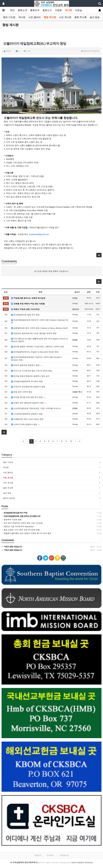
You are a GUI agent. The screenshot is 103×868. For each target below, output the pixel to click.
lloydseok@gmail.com (39, 234)
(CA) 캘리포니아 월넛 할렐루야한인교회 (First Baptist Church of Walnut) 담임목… (40, 340)
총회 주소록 (80, 17)
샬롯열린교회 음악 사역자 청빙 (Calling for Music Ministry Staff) (39, 328)
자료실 (78, 10)
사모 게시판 (65, 17)
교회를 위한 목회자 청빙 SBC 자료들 (28, 304)
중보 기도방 (9, 17)
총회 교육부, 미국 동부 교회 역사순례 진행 (21, 530)
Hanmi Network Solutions (82, 862)
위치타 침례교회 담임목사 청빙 (27, 365)
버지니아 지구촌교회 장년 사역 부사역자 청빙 (32, 371)
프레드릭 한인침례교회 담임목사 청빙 (28, 387)
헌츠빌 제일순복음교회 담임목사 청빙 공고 (30, 376)
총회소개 (22, 10)
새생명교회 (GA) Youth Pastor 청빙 (27, 419)
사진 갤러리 (35, 17)
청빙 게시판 (50, 17)
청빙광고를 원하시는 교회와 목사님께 (28, 298)
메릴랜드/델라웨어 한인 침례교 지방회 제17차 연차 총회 (26, 533)
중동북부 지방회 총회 (12, 520)
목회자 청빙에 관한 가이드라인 (25, 309)
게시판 (68, 10)
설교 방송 (95, 17)
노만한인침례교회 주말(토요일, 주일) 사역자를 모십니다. (36, 408)
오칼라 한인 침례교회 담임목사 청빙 (29, 403)
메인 (12, 10)
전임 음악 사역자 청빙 (22, 392)
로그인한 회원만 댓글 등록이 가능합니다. (52, 271)
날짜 (89, 292)
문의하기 (51, 855)
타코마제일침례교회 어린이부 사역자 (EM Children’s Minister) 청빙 (40, 321)
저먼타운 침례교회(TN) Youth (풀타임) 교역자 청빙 (34, 333)
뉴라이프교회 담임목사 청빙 (25, 424)
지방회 (58, 10)
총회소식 (47, 10)
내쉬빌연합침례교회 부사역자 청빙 (27, 381)
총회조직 (35, 10)
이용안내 (38, 855)
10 (71, 441)
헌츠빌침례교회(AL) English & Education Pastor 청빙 (35, 352)
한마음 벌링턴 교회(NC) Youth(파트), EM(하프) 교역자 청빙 (38, 346)
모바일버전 (64, 855)
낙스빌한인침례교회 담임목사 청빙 (27, 414)
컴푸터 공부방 (9, 498)
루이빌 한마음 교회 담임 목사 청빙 (28, 397)
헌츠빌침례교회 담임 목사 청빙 (25, 315)
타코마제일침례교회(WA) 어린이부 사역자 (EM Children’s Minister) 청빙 (37, 358)
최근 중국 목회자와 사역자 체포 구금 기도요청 (22, 523)
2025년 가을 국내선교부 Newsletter (18, 526)
